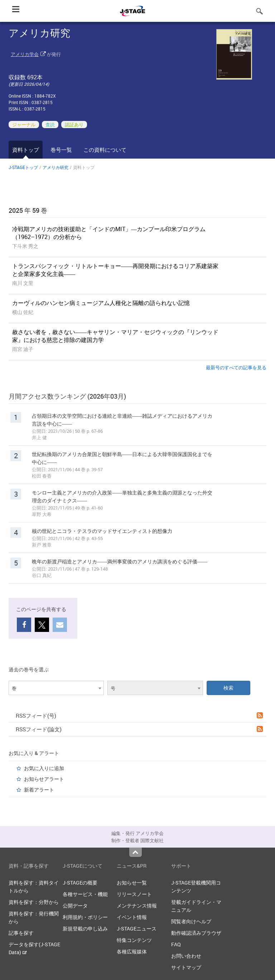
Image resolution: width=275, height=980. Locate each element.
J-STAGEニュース (137, 929)
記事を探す (21, 933)
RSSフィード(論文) (139, 729)
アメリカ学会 (25, 54)
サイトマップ (186, 967)
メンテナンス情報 (137, 906)
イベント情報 (132, 917)
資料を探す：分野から (34, 902)
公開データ (75, 906)
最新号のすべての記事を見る (236, 367)
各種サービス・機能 (85, 894)
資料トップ (26, 150)
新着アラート (39, 790)
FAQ (176, 944)
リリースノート (134, 894)
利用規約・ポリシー (85, 917)
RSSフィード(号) (139, 716)
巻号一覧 (61, 150)
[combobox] (56, 688)
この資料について (105, 150)
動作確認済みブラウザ (196, 933)
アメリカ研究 (56, 167)
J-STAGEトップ (23, 167)
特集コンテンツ (134, 940)
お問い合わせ (186, 956)
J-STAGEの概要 (80, 883)
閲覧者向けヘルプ (191, 921)
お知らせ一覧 (132, 883)
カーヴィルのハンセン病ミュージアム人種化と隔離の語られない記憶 (101, 303)
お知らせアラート (44, 779)
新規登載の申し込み (85, 929)
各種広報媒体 (132, 951)
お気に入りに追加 (44, 768)
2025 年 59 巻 (28, 210)
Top (136, 852)
